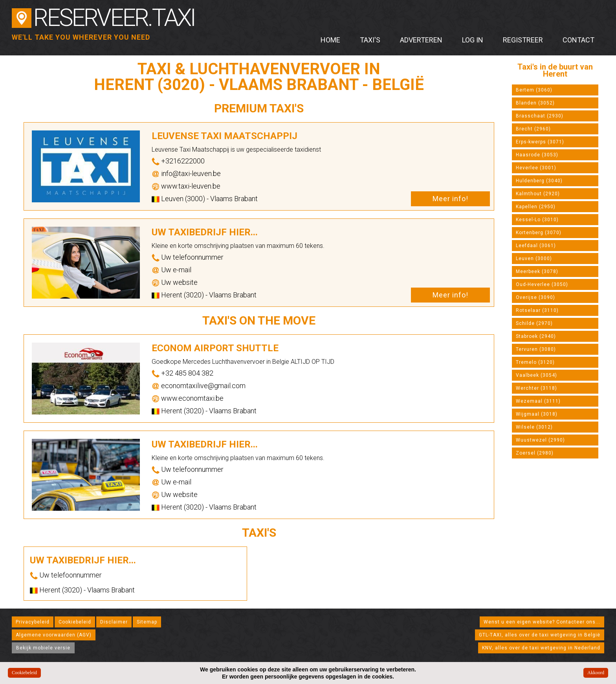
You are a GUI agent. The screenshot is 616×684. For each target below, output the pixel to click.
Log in (473, 40)
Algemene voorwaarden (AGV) (54, 635)
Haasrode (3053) (537, 155)
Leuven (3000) (534, 259)
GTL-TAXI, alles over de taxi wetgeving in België (540, 635)
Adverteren (421, 40)
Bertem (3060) (534, 90)
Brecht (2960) (533, 129)
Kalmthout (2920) (538, 194)
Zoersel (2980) (535, 453)
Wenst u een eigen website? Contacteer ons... (542, 622)
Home (330, 40)
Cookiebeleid (75, 622)
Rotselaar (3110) (537, 310)
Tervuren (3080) (536, 349)
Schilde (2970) (534, 323)
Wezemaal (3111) (538, 401)
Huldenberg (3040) (539, 181)
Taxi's (370, 40)
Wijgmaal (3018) (537, 414)
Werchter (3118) (536, 388)
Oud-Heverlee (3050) (542, 284)
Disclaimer (114, 622)
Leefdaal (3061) (536, 246)
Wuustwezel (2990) (540, 440)
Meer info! (450, 199)
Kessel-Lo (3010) (537, 220)
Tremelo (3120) (535, 362)
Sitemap (147, 622)
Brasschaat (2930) (540, 116)
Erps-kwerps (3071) (540, 142)
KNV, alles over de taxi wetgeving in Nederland (541, 648)
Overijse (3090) (535, 297)
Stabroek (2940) (536, 336)
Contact (578, 40)
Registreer (523, 40)
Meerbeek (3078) (537, 271)
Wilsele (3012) (534, 427)
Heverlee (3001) (536, 168)
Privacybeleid (33, 622)
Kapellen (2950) (536, 207)
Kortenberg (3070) (539, 233)
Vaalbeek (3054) (536, 375)
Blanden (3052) (535, 103)
